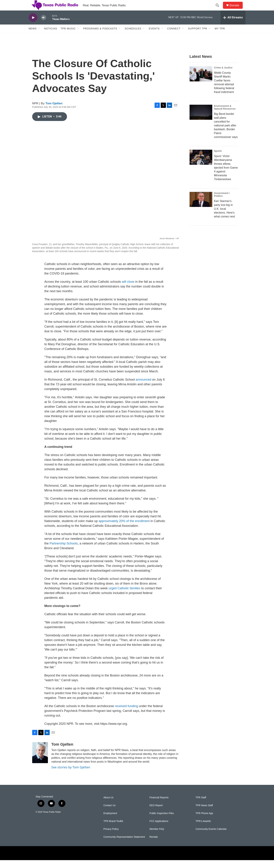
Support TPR (198, 36)
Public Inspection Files (162, 821)
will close (128, 290)
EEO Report (156, 813)
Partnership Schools (64, 551)
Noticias (51, 36)
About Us (109, 805)
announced (143, 387)
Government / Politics (222, 202)
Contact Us (110, 813)
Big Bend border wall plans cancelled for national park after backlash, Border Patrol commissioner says (226, 133)
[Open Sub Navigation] (39, 36)
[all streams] (233, 25)
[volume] (44, 25)
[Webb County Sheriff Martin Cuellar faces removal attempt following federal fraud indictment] (201, 82)
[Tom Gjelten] (40, 761)
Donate (237, 9)
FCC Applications (159, 829)
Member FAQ (157, 837)
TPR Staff (201, 805)
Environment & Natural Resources (225, 115)
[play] (33, 25)
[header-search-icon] (219, 9)
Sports (218, 159)
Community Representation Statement (124, 845)
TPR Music (68, 36)
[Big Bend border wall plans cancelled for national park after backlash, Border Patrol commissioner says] (201, 120)
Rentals (154, 845)
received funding (126, 714)
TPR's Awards (203, 829)
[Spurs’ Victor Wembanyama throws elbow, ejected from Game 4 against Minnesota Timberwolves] (201, 165)
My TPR (220, 36)
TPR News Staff (204, 813)
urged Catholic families (124, 596)
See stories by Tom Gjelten (71, 775)
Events (154, 36)
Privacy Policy (111, 837)
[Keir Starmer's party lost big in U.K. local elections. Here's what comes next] (201, 207)
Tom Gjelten (54, 111)
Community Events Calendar (211, 837)
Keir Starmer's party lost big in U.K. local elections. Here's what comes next (225, 217)
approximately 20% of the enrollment (124, 529)
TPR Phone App (204, 821)
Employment (110, 821)
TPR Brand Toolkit (113, 829)
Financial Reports (159, 805)
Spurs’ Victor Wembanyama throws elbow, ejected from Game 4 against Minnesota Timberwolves (226, 176)
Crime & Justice (223, 75)
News (33, 36)
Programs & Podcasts (100, 36)
